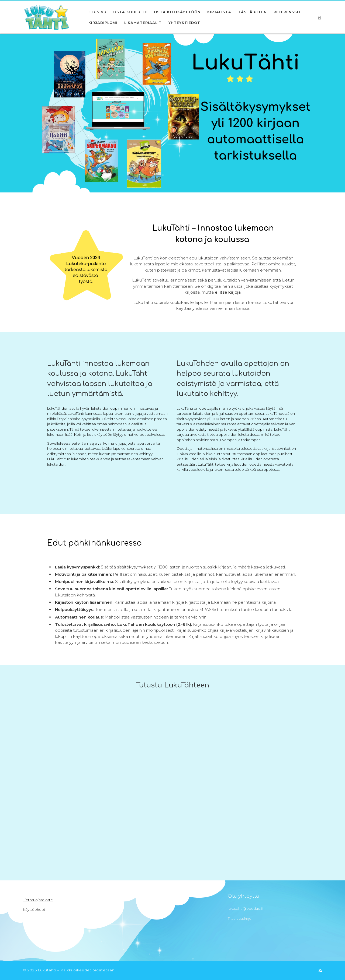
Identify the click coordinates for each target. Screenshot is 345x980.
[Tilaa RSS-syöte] (320, 971)
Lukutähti (47, 970)
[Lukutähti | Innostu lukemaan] (46, 17)
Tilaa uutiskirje (240, 918)
